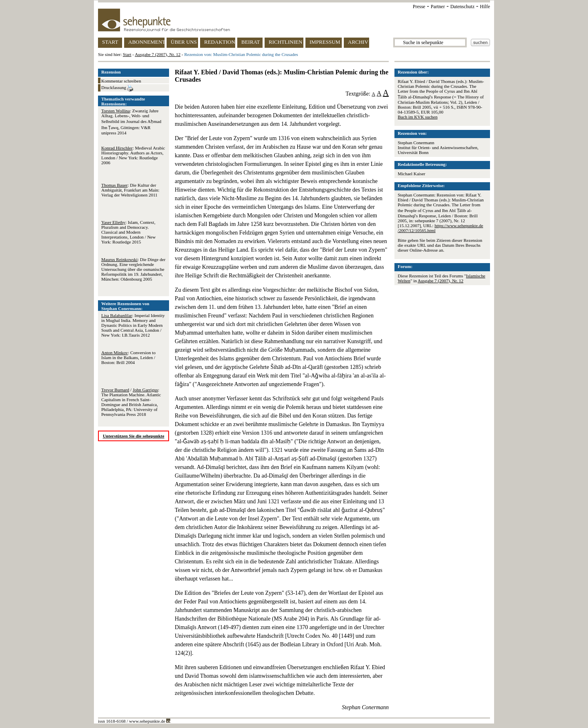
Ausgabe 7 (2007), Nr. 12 (158, 54)
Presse (419, 7)
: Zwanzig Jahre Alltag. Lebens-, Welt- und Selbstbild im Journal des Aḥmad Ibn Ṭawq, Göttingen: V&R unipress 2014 (131, 122)
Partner (438, 7)
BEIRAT (251, 42)
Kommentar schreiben (121, 81)
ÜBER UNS (184, 42)
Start (127, 54)
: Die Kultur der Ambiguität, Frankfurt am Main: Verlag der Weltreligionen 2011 (130, 190)
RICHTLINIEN (285, 42)
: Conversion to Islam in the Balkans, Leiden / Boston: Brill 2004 (128, 357)
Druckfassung (117, 88)
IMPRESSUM (325, 42)
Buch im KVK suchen (418, 117)
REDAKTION (220, 42)
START (110, 42)
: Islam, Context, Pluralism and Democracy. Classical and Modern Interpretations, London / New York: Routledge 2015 (128, 232)
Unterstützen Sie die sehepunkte (134, 436)
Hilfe (485, 7)
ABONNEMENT (146, 42)
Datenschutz (462, 7)
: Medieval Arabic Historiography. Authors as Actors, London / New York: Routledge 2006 (133, 155)
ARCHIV (358, 42)
